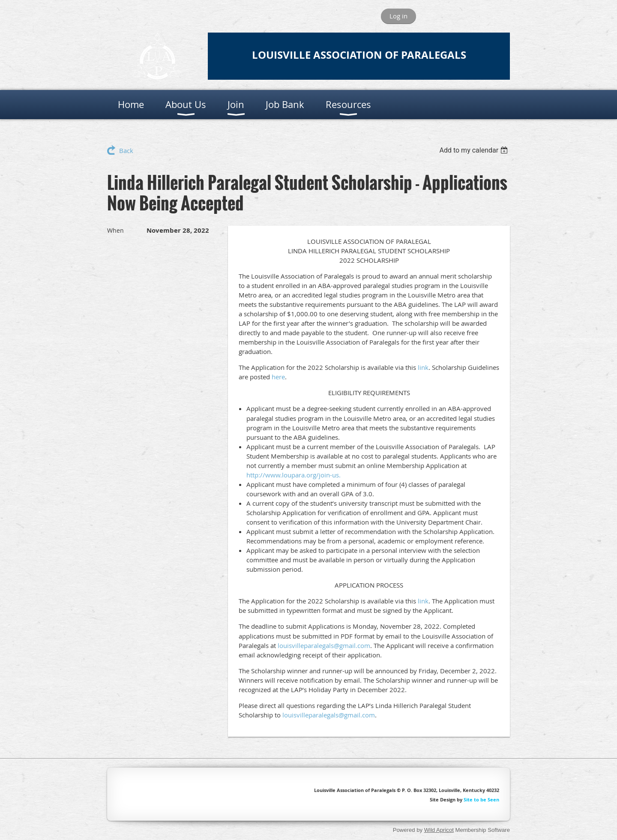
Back (126, 150)
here (278, 377)
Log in (398, 16)
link (423, 367)
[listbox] (475, 150)
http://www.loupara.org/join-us (293, 475)
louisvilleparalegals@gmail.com (324, 645)
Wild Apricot (439, 830)
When (115, 230)
